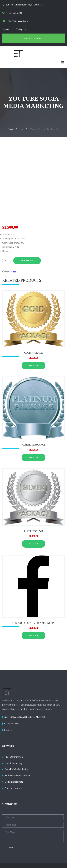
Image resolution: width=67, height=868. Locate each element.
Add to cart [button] (34, 365)
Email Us (8, 730)
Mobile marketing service (17, 776)
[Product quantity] (7, 261)
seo (22, 129)
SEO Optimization (14, 757)
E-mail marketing (13, 763)
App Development (14, 788)
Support (6, 29)
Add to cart (27, 261)
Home (11, 129)
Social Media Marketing (17, 769)
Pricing (19, 29)
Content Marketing (14, 782)
